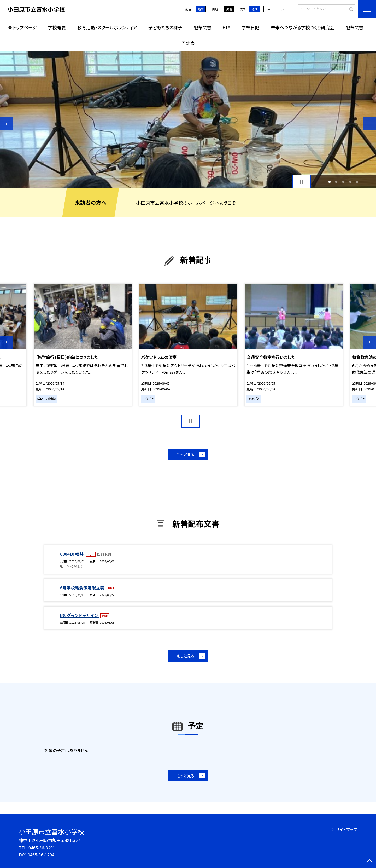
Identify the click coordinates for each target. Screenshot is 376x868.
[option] (188, 120)
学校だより (75, 567)
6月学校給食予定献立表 (83, 588)
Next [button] (369, 124)
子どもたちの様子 (165, 27)
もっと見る (186, 454)
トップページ (25, 27)
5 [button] (357, 182)
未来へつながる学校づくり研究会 (302, 27)
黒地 (229, 9)
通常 (201, 9)
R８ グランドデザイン (80, 615)
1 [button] (329, 182)
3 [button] (343, 182)
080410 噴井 (72, 554)
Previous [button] (7, 124)
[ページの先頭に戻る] (369, 861)
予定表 (188, 43)
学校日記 (250, 27)
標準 (255, 9)
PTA (226, 27)
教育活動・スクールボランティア (107, 27)
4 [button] (350, 182)
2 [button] (336, 182)
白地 (215, 9)
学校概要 (57, 27)
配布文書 (202, 27)
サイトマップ (346, 829)
